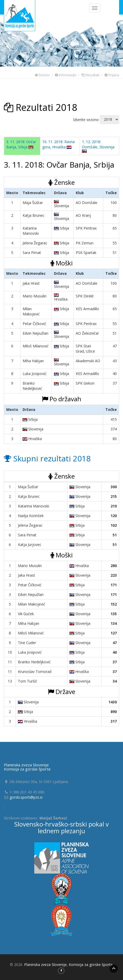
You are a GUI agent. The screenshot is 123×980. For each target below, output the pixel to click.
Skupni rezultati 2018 (47, 458)
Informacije (66, 75)
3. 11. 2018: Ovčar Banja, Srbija (21, 144)
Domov (42, 75)
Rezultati (90, 75)
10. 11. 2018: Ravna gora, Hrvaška (59, 144)
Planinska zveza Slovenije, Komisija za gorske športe (68, 965)
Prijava (112, 75)
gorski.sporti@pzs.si (26, 797)
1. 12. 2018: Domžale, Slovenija (98, 146)
